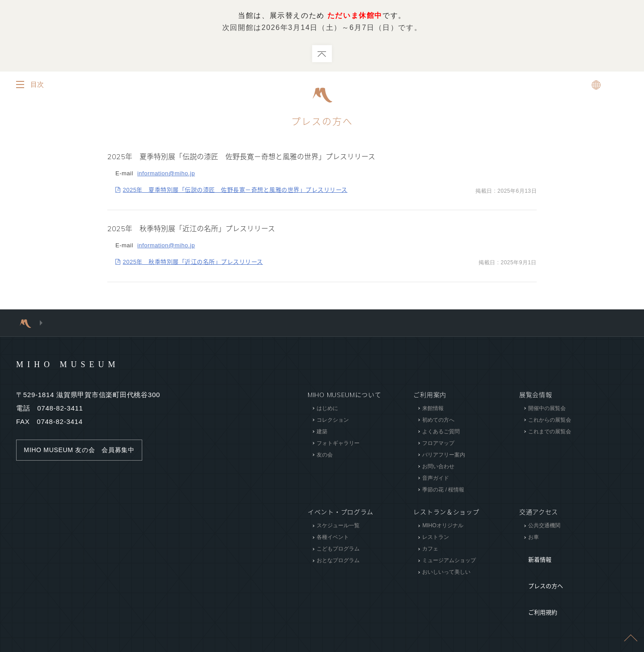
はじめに (327, 409)
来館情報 (433, 409)
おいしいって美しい (446, 572)
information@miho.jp (166, 174)
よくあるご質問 (441, 432)
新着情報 (532, 554)
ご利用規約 (536, 580)
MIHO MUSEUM (85, 364)
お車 (534, 538)
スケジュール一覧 (338, 526)
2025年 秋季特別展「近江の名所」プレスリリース (193, 262)
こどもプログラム (338, 549)
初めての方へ (438, 420)
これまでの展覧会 (550, 432)
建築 (322, 432)
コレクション (333, 420)
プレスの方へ (539, 567)
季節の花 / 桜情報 (443, 490)
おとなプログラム (338, 561)
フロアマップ (438, 444)
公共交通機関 (544, 526)
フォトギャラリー (338, 444)
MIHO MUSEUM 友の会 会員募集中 (83, 450)
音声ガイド (436, 478)
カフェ (430, 549)
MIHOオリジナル (443, 526)
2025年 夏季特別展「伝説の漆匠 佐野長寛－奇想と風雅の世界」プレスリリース (235, 190)
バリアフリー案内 (444, 455)
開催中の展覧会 (547, 409)
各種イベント (333, 538)
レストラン (436, 538)
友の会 (325, 455)
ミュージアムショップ (449, 561)
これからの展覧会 (550, 420)
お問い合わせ (438, 467)
